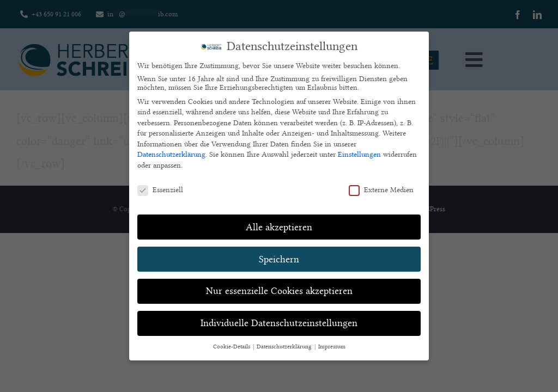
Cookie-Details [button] (232, 347)
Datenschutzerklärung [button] (285, 347)
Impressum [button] (332, 347)
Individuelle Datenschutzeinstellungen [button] (279, 323)
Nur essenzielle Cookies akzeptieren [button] (279, 291)
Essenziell (160, 189)
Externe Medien (381, 189)
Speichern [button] (279, 259)
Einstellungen (359, 154)
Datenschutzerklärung (171, 154)
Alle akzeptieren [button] (279, 227)
